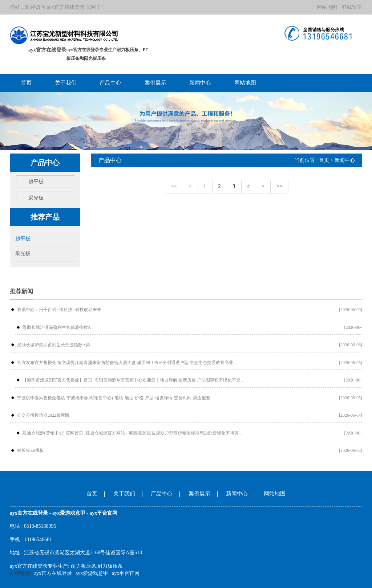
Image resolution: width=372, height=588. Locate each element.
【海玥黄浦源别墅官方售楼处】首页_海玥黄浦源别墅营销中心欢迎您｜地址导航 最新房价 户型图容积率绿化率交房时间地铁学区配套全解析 (135, 380)
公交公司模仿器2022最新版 (43, 415)
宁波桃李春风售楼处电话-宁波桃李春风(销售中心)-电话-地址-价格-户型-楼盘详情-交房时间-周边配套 (114, 398)
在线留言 (352, 7)
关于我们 (66, 83)
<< (174, 186)
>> (279, 186)
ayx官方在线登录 (66, 7)
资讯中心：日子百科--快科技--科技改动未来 (59, 310)
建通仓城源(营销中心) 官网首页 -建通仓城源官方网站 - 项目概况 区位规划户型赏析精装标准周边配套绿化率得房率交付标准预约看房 (135, 433)
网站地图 (327, 7)
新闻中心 (200, 83)
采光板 (36, 198)
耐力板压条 (84, 566)
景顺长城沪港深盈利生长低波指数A (57, 327)
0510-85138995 (40, 526)
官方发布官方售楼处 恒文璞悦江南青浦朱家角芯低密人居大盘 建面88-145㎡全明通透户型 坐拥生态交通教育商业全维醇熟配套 (129, 363)
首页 (26, 83)
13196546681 (38, 540)
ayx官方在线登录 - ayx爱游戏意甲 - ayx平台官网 (64, 513)
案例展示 (155, 83)
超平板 (36, 182)
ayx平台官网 (126, 573)
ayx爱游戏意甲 (92, 573)
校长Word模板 (31, 450)
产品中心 (110, 83)
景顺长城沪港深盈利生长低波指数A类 (54, 345)
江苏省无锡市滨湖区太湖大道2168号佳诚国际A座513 (83, 553)
